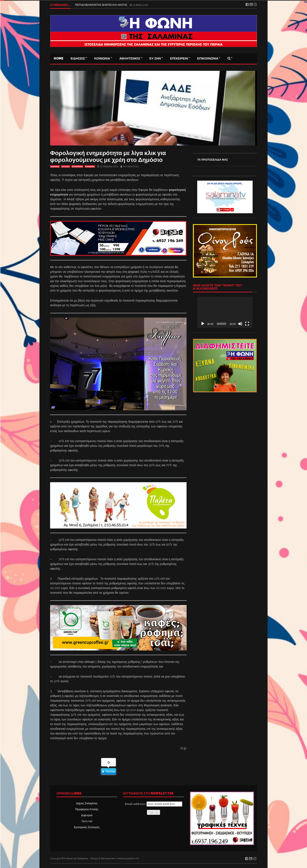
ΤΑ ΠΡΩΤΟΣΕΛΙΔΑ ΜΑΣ (213, 160)
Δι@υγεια (87, 815)
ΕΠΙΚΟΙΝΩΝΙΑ (208, 58)
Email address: (154, 804)
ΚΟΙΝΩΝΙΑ (102, 58)
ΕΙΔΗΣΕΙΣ (78, 58)
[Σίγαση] (240, 324)
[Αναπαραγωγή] (203, 324)
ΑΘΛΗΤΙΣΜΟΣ (130, 58)
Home (59, 58)
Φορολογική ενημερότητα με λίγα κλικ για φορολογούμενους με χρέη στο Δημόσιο (108, 156)
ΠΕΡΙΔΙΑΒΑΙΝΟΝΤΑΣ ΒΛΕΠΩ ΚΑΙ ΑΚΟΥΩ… (102, 5)
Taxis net (87, 821)
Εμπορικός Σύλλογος (87, 827)
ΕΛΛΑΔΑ (66, 167)
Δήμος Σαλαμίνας (87, 803)
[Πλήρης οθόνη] (247, 324)
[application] (225, 312)
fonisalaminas (131, 166)
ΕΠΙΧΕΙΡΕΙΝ (179, 58)
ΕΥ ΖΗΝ (155, 58)
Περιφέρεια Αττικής (87, 809)
